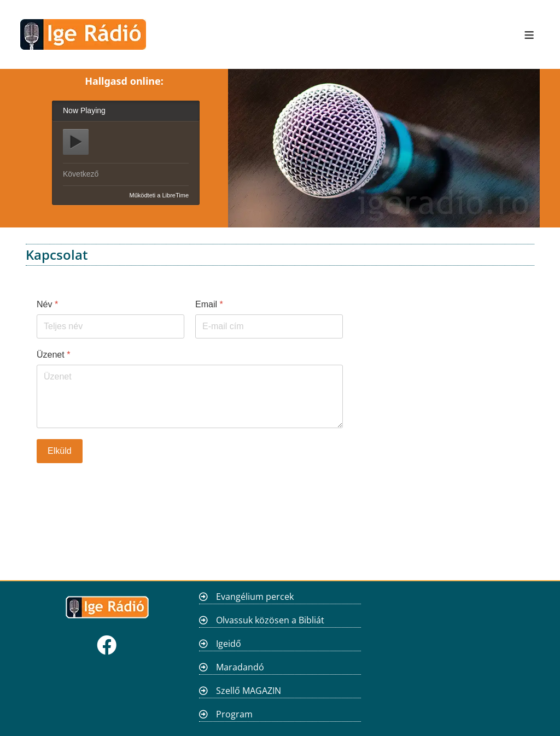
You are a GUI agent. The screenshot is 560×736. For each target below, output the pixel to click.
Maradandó (240, 667)
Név (47, 304)
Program (234, 714)
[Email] (269, 326)
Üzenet (53, 355)
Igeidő (229, 644)
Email (209, 304)
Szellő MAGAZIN (249, 691)
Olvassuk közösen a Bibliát (270, 620)
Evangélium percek (255, 597)
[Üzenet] (190, 396)
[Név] (110, 326)
